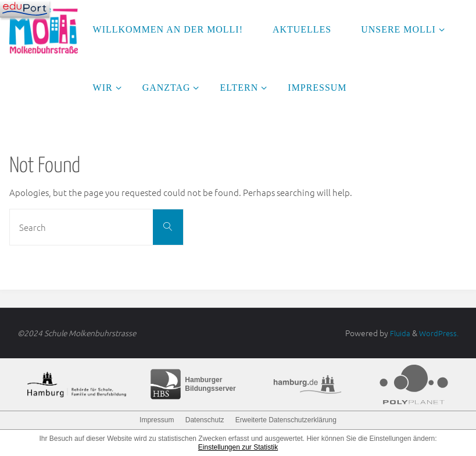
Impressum (157, 419)
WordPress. (438, 333)
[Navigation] (25, 9)
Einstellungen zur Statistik (238, 447)
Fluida (398, 333)
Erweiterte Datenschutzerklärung (286, 419)
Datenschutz (205, 419)
